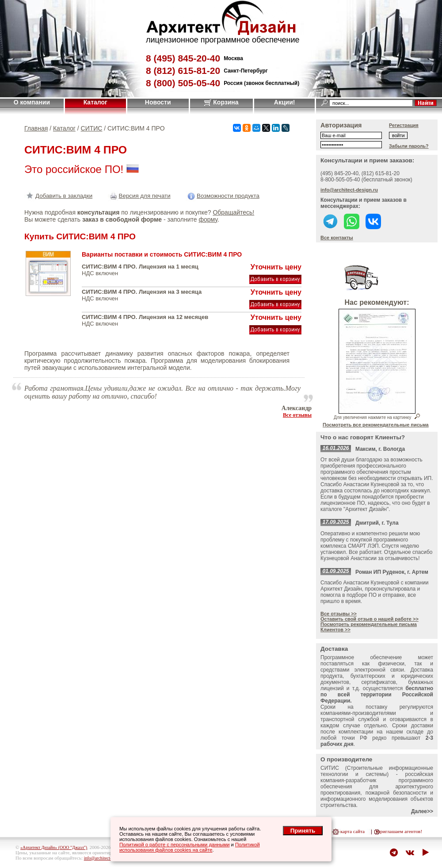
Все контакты (337, 238)
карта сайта (352, 831)
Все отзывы (297, 415)
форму (208, 219)
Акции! (285, 102)
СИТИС (92, 128)
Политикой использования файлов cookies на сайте (190, 847)
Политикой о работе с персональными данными (175, 845)
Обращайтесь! (233, 212)
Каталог (95, 102)
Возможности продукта (223, 196)
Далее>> (422, 811)
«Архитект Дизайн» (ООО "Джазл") (54, 847)
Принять (303, 831)
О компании (32, 102)
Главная (36, 128)
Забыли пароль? (409, 146)
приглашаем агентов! (400, 831)
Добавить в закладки (58, 196)
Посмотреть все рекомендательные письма (376, 425)
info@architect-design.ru (349, 190)
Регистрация (404, 125)
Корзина (221, 102)
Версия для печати (139, 196)
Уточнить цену (276, 267)
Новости (158, 102)
